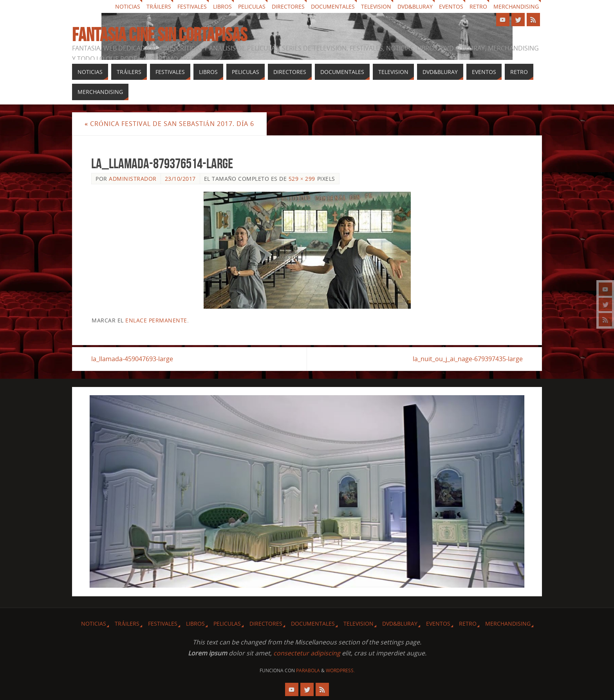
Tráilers (159, 6)
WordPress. (340, 670)
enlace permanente (156, 320)
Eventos (451, 6)
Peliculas (252, 6)
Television (376, 6)
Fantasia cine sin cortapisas (160, 35)
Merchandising (516, 6)
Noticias (128, 6)
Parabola (308, 670)
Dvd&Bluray (415, 6)
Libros (222, 6)
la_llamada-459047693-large (132, 359)
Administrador (133, 179)
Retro (478, 6)
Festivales (192, 6)
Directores (288, 6)
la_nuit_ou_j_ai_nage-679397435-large (468, 359)
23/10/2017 (180, 179)
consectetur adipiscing (307, 653)
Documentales (333, 6)
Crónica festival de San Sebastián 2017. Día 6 (169, 124)
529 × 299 (302, 179)
